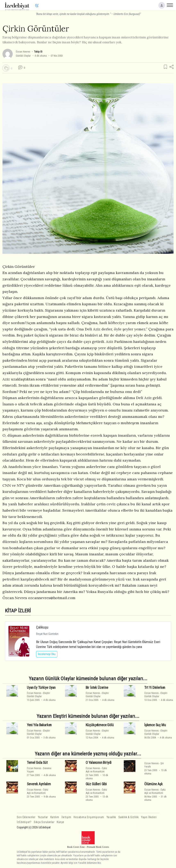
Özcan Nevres (23, 52)
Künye (61, 822)
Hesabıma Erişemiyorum (89, 817)
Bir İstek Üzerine (97, 687)
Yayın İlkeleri (149, 817)
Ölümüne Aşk (153, 784)
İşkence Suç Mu (155, 725)
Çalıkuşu (42, 627)
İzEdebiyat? (24, 822)
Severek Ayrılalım (39, 784)
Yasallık (111, 817)
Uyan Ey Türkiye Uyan (41, 687)
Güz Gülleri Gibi (96, 784)
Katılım (55, 817)
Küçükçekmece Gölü (100, 725)
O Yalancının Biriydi (99, 763)
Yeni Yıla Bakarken (39, 725)
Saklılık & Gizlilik (129, 817)
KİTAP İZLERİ (18, 611)
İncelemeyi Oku (47, 654)
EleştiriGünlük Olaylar (38, 695)
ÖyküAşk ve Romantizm (96, 770)
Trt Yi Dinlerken (155, 687)
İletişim (66, 817)
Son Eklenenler (26, 817)
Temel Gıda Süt (37, 763)
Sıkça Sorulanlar (44, 822)
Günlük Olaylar (23, 56)
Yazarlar (43, 817)
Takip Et (38, 52)
